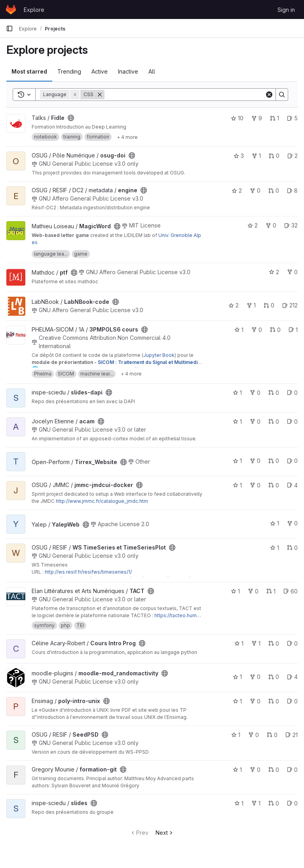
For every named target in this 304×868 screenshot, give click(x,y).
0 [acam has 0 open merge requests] (274, 422)
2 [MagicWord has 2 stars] (253, 225)
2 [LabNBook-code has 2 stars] (234, 305)
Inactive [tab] (128, 71)
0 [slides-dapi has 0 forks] (255, 393)
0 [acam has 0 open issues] (292, 422)
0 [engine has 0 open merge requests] (274, 190)
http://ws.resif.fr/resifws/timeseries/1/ (88, 572)
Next (165, 833)
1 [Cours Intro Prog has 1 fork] (256, 643)
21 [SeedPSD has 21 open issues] (292, 735)
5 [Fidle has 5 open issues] (292, 118)
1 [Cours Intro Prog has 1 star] (239, 643)
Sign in (286, 10)
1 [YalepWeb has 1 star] (275, 523)
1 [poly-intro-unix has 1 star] (237, 701)
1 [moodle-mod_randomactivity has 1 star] (237, 677)
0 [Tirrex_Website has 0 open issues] (292, 461)
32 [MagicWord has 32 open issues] (291, 225)
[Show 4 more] (127, 137)
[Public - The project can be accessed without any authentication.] (71, 118)
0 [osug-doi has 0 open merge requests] (274, 156)
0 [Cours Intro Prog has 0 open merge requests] (274, 643)
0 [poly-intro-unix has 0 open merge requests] (274, 701)
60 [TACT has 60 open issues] (291, 591)
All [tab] (152, 71)
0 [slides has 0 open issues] (292, 803)
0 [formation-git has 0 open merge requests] (274, 770)
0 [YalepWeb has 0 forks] (292, 523)
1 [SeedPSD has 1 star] (236, 735)
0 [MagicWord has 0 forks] (271, 225)
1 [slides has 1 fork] (256, 803)
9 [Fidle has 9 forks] (257, 118)
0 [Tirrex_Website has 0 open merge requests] (274, 461)
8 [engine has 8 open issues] (292, 190)
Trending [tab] (69, 71)
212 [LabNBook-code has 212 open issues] (290, 305)
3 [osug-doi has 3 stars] (239, 156)
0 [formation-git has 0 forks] (255, 770)
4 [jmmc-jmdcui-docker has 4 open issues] (292, 485)
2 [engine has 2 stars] (237, 190)
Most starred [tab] (29, 71)
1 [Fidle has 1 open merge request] (275, 118)
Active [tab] (100, 71)
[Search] (185, 95)
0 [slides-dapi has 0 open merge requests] (274, 393)
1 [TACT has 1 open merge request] (271, 591)
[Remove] (100, 95)
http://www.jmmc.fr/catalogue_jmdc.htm (102, 501)
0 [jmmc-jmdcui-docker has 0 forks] (255, 485)
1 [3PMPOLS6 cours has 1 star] (239, 330)
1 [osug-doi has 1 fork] (256, 156)
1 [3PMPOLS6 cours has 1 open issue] (293, 330)
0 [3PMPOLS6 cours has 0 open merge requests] (275, 330)
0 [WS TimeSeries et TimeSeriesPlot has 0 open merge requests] (292, 548)
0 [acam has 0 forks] (255, 422)
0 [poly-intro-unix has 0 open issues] (292, 701)
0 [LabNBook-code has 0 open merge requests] (269, 305)
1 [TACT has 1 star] (235, 591)
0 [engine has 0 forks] (255, 190)
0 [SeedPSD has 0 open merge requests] (272, 735)
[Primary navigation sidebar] (9, 28)
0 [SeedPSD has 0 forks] (254, 735)
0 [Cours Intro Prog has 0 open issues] (292, 643)
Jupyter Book (159, 355)
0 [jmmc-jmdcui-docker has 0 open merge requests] (274, 485)
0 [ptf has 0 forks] (292, 272)
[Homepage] (11, 9)
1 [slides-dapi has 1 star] (237, 393)
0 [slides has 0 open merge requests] (274, 803)
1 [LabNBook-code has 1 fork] (251, 305)
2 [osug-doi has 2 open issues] (293, 156)
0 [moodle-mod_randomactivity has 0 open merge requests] (274, 677)
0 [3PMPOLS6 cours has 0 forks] (257, 330)
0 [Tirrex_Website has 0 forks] (255, 461)
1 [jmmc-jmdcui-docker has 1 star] (237, 485)
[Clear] (269, 95)
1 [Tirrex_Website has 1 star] (237, 461)
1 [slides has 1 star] (239, 803)
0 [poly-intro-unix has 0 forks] (255, 701)
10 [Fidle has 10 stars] (237, 118)
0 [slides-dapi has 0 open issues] (292, 393)
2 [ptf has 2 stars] (274, 272)
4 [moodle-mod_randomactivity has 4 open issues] (292, 677)
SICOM (106, 362)
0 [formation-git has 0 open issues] (292, 770)
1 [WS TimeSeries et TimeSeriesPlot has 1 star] (275, 548)
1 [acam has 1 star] (237, 422)
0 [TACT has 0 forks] (253, 591)
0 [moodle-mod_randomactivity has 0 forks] (255, 677)
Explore (34, 10)
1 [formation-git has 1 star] (237, 770)
